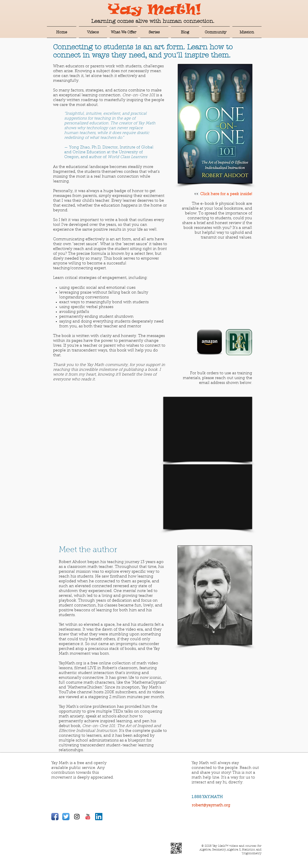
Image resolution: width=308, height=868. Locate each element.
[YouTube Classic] (88, 817)
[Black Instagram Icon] (77, 817)
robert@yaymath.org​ (211, 806)
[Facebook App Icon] (55, 817)
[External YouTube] (208, 429)
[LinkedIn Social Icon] (99, 817)
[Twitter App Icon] (66, 817)
